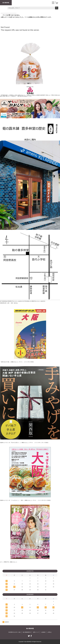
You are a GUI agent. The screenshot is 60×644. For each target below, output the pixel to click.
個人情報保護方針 (27, 632)
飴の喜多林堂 (6, 3)
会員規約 (44, 632)
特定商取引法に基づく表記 (14, 632)
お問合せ (51, 632)
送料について (37, 632)
